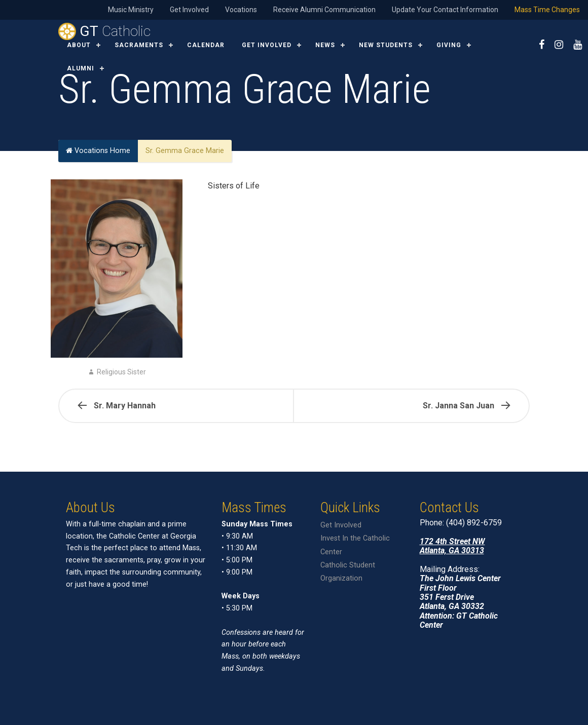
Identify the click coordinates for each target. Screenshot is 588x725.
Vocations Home (98, 151)
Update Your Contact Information (445, 10)
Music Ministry (131, 10)
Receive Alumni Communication (324, 10)
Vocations (241, 10)
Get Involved (189, 10)
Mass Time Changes (547, 10)
